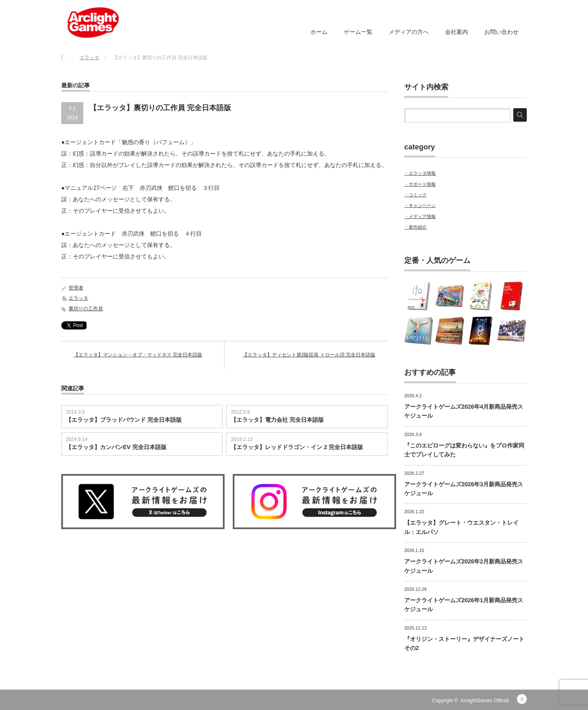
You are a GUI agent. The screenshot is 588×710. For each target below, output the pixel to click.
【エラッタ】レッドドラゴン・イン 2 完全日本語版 (297, 447)
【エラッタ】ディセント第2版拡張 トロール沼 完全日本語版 (309, 355)
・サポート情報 (420, 184)
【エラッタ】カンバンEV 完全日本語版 (116, 447)
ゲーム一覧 (358, 32)
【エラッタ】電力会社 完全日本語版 (277, 420)
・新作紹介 (415, 227)
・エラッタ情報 (420, 173)
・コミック (415, 195)
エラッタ (78, 298)
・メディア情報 (420, 216)
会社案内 (457, 32)
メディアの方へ (409, 32)
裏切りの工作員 (86, 309)
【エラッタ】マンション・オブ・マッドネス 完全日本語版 (138, 355)
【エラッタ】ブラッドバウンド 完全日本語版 (124, 420)
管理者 (76, 288)
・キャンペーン (420, 205)
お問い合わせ (501, 32)
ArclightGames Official (485, 701)
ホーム (319, 32)
